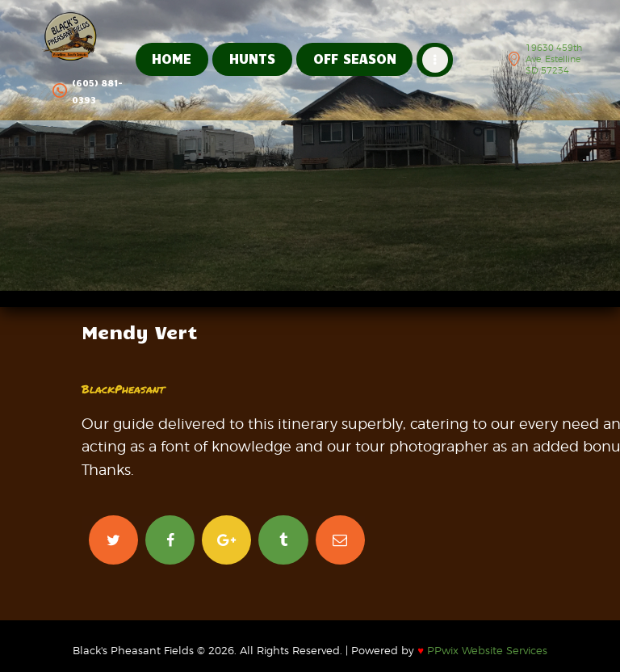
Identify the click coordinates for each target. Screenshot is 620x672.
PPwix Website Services (482, 650)
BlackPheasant (123, 388)
